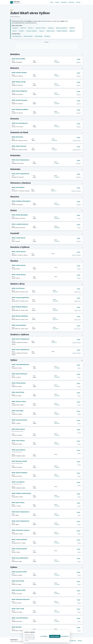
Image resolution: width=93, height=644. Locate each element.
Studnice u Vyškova (62, 31)
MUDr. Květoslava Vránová (21, 530)
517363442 (54, 140)
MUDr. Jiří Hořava (17, 137)
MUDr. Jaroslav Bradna (19, 72)
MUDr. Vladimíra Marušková (21, 201)
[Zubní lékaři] (16, 2)
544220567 (55, 301)
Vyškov (72, 31)
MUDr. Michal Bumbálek (20, 215)
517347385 (57, 396)
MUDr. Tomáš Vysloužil (19, 539)
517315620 (57, 612)
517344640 (57, 594)
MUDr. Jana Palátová (19, 450)
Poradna (78, 2)
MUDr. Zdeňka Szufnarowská (21, 493)
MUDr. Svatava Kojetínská (20, 298)
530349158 (57, 423)
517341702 (57, 603)
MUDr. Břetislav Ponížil (19, 461)
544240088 (57, 218)
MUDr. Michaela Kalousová (21, 599)
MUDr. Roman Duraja (19, 82)
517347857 (57, 405)
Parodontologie (38, 36)
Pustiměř (22, 31)
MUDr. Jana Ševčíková (19, 325)
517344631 (57, 467)
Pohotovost (71, 2)
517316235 (57, 506)
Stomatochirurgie (28, 36)
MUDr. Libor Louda (18, 609)
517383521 (57, 76)
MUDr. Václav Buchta (19, 252)
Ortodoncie (47, 36)
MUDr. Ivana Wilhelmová (20, 558)
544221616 (55, 320)
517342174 (57, 561)
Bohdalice (16, 28)
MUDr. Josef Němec (18, 187)
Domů (52, 2)
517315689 (57, 386)
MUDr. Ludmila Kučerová (20, 224)
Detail (79, 59)
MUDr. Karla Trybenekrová (20, 160)
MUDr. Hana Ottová (18, 441)
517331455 (57, 94)
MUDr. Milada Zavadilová (20, 109)
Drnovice (31, 28)
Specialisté (64, 2)
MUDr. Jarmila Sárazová (20, 100)
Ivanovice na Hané (41, 28)
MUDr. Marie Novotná (19, 146)
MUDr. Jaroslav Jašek (19, 590)
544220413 (55, 292)
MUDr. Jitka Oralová (18, 429)
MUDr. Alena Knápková (19, 91)
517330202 (57, 85)
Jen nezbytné (44, 636)
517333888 (57, 368)
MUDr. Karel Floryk (18, 392)
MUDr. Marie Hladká (18, 59)
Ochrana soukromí (71, 641)
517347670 (57, 575)
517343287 (57, 435)
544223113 (54, 191)
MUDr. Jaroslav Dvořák (19, 572)
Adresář (57, 2)
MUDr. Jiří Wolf (17, 627)
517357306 (57, 241)
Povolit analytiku (55, 636)
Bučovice (23, 28)
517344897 (57, 414)
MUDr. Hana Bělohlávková (20, 364)
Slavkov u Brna (51, 31)
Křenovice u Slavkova (62, 28)
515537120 (57, 113)
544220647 (55, 310)
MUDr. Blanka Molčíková (20, 316)
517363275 (54, 150)
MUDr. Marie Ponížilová (19, 473)
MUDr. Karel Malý (17, 411)
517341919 (57, 534)
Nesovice (72, 28)
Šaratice (42, 31)
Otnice (15, 31)
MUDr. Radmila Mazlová (20, 307)
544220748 (55, 329)
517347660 (57, 497)
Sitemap (80, 641)
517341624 (57, 543)
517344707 (57, 444)
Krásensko (51, 28)
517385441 (57, 163)
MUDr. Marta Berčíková (19, 374)
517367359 (57, 205)
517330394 (57, 104)
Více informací (65, 636)
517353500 (57, 127)
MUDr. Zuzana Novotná (19, 420)
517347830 (57, 377)
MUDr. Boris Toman (18, 503)
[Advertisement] (47, 46)
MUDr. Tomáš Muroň (18, 238)
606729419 (54, 342)
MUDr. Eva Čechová (18, 288)
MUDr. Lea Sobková (18, 482)
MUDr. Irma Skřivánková (20, 618)
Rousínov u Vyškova (32, 31)
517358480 (57, 62)
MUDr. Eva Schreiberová (20, 123)
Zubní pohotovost (17, 36)
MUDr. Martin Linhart (19, 401)
